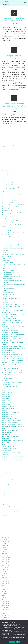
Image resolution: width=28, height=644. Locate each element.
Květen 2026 (5, 538)
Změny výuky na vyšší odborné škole (11, 512)
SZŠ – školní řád (6, 434)
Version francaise (6, 450)
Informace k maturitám (8, 223)
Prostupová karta (7, 374)
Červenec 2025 (6, 558)
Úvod (3, 444)
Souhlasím (12, 642)
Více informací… (8, 127)
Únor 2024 (5, 587)
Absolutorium (5, 161)
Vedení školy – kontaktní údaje (10, 448)
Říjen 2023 (5, 595)
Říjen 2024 (5, 575)
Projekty (4, 366)
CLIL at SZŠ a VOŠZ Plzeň (9, 175)
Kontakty (4, 239)
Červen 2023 (5, 603)
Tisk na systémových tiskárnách (10, 436)
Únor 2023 (5, 611)
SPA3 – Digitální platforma (9, 394)
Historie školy (6, 219)
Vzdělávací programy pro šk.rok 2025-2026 (13, 494)
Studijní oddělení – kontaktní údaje (11, 412)
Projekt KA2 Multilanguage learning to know (13, 346)
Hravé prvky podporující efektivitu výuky (12, 221)
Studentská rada (6, 410)
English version (6, 191)
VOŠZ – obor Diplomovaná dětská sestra (13, 456)
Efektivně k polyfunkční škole (9, 189)
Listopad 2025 (6, 550)
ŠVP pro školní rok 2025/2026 (10, 418)
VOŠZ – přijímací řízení (8, 474)
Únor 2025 (5, 567)
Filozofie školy (6, 209)
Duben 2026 (5, 540)
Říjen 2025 (5, 552)
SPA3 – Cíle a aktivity (7, 392)
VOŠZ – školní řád (6, 476)
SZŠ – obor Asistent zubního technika (11, 420)
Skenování (5, 380)
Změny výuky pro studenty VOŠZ (10, 514)
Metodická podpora (7, 259)
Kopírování (5, 243)
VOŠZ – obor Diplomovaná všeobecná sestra (14, 458)
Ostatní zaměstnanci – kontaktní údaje (12, 277)
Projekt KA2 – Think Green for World (11, 336)
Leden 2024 (5, 589)
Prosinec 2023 (6, 591)
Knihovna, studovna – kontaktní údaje (12, 237)
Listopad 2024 (6, 573)
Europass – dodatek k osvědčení (10, 207)
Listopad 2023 (6, 593)
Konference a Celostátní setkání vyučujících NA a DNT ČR (14, 106)
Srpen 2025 (5, 556)
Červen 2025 (5, 560)
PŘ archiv (4, 291)
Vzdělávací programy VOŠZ (9, 496)
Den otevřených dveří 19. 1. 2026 (11, 179)
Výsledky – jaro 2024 (7, 478)
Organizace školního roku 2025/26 (11, 273)
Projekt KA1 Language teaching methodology (14, 314)
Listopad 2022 (6, 617)
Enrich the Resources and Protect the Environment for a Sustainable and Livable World (13, 195)
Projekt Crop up (14, 56)
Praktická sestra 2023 (8, 293)
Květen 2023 (5, 605)
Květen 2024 (5, 583)
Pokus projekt (6, 283)
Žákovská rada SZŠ (7, 502)
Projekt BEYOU (6, 303)
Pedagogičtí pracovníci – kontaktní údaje (12, 281)
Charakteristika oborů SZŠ (9, 169)
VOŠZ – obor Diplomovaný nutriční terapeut (13, 464)
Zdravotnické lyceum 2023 (9, 506)
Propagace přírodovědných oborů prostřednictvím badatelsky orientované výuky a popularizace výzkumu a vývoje (12, 370)
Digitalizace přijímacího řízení (9, 183)
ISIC (3, 229)
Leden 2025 (5, 569)
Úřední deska (5, 442)
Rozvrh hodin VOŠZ (7, 378)
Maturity (4, 253)
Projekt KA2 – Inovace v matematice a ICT (13, 334)
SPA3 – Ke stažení (7, 396)
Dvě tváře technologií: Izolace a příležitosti (13, 187)
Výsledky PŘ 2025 (7, 482)
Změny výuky (5, 508)
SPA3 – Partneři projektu (8, 402)
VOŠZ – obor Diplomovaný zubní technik (12, 468)
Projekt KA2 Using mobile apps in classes (13, 358)
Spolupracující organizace (8, 408)
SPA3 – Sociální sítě (7, 404)
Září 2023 (5, 597)
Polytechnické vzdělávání (8, 289)
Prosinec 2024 (6, 571)
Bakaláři (4, 516)
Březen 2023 (5, 609)
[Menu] (24, 3)
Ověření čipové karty (7, 279)
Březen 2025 (5, 565)
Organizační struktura (8, 275)
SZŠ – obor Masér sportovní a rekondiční (12, 424)
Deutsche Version (7, 181)
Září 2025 (5, 554)
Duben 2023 (5, 607)
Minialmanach (5, 261)
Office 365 (5, 269)
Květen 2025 (5, 562)
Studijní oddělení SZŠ (7, 414)
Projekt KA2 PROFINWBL (9, 352)
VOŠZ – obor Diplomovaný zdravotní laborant (14, 466)
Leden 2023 (5, 613)
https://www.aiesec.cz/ (13, 89)
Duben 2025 (5, 563)
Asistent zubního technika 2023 (10, 167)
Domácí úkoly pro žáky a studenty (11, 185)
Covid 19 (4, 177)
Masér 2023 (5, 251)
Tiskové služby (6, 438)
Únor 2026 (5, 544)
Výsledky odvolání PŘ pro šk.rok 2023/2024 (13, 480)
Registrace (5, 376)
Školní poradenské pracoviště (10, 386)
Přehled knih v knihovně (8, 295)
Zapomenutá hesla (7, 504)
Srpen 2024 (5, 579)
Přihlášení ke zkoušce (7, 297)
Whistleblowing (6, 498)
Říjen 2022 (5, 619)
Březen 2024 (5, 585)
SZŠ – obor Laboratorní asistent (10, 422)
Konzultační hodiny (7, 241)
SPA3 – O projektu (7, 400)
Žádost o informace (7, 500)
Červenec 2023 (6, 601)
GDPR (18, 642)
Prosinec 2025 (6, 548)
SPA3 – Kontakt (6, 398)
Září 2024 (5, 577)
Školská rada (5, 388)
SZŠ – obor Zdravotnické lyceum (10, 430)
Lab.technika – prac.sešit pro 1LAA (11, 245)
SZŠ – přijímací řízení (7, 432)
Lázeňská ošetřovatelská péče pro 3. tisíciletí (14, 249)
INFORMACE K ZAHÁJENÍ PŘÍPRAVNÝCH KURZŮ (14, 19)
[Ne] (26, 632)
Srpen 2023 (5, 599)
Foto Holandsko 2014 (8, 211)
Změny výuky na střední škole (10, 510)
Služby (4, 390)
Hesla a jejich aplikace (8, 217)
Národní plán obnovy (7, 263)
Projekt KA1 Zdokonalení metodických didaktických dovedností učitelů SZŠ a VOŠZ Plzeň (13, 322)
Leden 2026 (5, 546)
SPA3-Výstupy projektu (8, 406)
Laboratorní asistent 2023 (9, 247)
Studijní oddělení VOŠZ (8, 416)
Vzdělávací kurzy (6, 492)
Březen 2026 (5, 542)
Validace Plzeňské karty (8, 446)
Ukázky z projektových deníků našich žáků (13, 440)
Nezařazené (5, 527)
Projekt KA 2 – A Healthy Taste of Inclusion (13, 304)
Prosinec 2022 (6, 615)
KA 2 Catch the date (7, 231)
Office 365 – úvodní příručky (9, 271)
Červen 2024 (5, 581)
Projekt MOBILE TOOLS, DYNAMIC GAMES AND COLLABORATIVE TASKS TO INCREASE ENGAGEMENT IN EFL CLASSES (13, 362)
